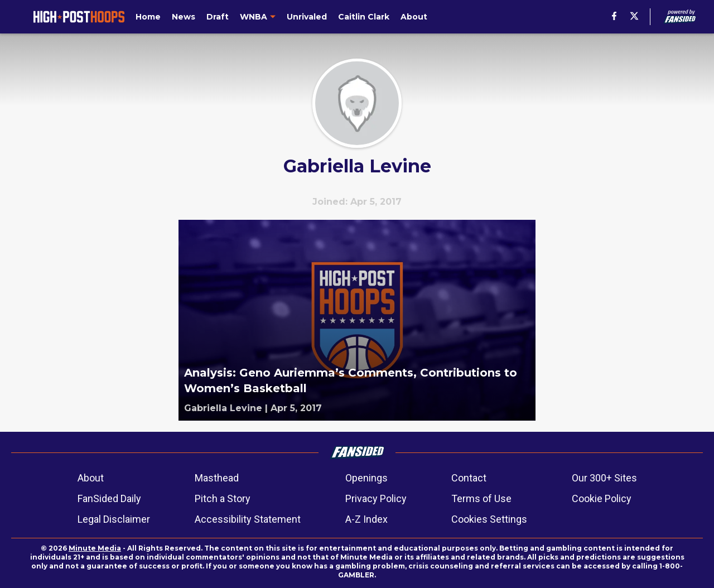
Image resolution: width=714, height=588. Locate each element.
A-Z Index (366, 519)
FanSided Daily (109, 498)
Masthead (217, 478)
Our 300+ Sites (604, 478)
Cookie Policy (602, 498)
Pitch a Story (223, 498)
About (91, 478)
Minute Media (95, 548)
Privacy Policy (376, 498)
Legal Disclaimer (114, 519)
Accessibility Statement (248, 519)
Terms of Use (481, 498)
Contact (469, 478)
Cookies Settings (489, 519)
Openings (366, 478)
